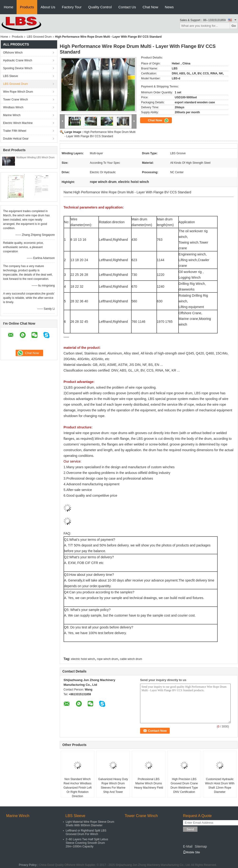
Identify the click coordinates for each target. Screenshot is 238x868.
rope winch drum (108, 659)
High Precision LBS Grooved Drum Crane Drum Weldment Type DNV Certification (184, 786)
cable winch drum (131, 659)
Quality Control (100, 7)
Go (234, 26)
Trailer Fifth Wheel (15, 131)
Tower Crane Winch (16, 100)
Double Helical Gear (16, 139)
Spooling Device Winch (18, 68)
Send (190, 829)
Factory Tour (72, 7)
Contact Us (127, 7)
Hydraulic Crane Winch (18, 60)
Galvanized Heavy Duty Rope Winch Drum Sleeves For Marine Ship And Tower (113, 786)
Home (9, 7)
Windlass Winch (13, 107)
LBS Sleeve (11, 76)
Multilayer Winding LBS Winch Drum (35, 157)
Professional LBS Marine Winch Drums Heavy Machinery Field (149, 783)
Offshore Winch (13, 53)
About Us (48, 7)
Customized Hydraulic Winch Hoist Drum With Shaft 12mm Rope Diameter (220, 786)
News (169, 7)
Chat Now (150, 7)
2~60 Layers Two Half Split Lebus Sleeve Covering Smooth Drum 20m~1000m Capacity (87, 843)
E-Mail (188, 846)
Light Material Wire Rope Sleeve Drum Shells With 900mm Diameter (90, 824)
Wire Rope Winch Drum (18, 92)
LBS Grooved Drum (39, 37)
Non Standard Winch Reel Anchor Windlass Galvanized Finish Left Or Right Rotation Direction (78, 788)
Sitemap (201, 846)
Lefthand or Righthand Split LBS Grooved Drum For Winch (86, 832)
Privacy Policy (28, 865)
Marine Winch (12, 115)
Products (27, 7)
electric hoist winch (83, 659)
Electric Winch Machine (18, 123)
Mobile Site (191, 852)
